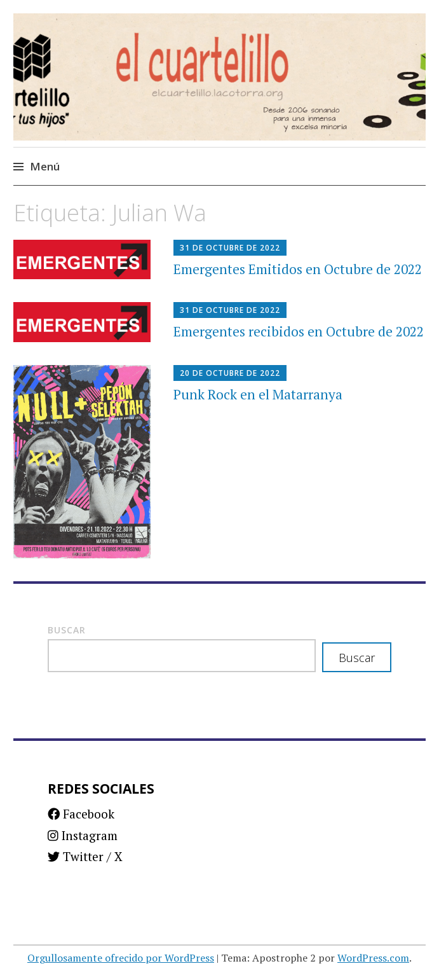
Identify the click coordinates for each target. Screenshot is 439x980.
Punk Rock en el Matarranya (258, 394)
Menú (45, 166)
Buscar (67, 630)
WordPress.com (373, 958)
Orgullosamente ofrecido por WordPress (121, 958)
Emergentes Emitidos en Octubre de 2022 (298, 269)
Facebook (81, 814)
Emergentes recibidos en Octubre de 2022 (299, 331)
